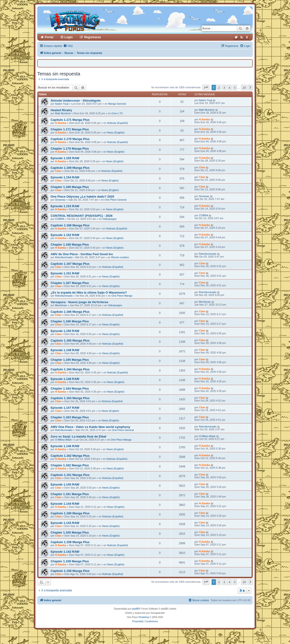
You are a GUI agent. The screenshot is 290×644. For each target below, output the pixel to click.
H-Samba (61, 123)
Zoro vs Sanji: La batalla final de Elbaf (78, 436)
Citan (58, 171)
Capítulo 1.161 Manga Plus (70, 475)
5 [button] (235, 88)
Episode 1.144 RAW (65, 504)
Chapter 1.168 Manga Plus (70, 245)
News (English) (116, 132)
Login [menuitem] (69, 37)
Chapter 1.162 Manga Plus (70, 465)
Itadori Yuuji (62, 104)
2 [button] (219, 88)
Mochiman (61, 305)
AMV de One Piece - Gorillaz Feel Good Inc (82, 254)
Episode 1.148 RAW (65, 379)
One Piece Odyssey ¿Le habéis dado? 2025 (82, 197)
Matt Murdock (63, 113)
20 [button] (244, 88)
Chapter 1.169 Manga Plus (70, 187)
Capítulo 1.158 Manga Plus (70, 571)
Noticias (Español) (117, 123)
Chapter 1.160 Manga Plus (70, 532)
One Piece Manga (122, 296)
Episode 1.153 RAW (65, 206)
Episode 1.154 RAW (65, 177)
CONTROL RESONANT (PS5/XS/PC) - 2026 (82, 216)
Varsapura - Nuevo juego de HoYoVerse (79, 302)
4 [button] (229, 88)
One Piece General (116, 200)
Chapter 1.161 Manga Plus (70, 494)
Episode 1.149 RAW (65, 350)
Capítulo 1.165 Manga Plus (70, 340)
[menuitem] (68, 46)
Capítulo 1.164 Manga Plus (70, 369)
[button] (206, 88)
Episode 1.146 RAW (65, 446)
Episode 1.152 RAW (65, 235)
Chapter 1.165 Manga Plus (70, 360)
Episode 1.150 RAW (65, 331)
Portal (49, 37)
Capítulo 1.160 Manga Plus (70, 513)
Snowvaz (60, 200)
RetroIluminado (64, 257)
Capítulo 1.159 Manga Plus (70, 542)
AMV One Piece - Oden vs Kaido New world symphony (90, 427)
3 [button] (224, 88)
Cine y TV (117, 113)
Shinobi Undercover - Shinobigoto (76, 101)
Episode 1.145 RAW (65, 484)
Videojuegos (109, 219)
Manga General (117, 104)
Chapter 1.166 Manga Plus (70, 321)
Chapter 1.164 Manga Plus (70, 388)
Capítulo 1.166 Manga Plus (70, 312)
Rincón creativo (120, 257)
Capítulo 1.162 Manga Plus (70, 456)
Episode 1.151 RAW (65, 273)
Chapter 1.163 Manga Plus (70, 417)
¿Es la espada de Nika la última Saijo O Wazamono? (89, 293)
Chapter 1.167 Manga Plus (70, 283)
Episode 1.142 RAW (65, 552)
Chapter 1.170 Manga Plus (70, 149)
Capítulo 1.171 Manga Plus (70, 120)
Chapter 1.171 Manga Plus (70, 129)
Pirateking (144, 617)
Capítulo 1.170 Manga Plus (70, 139)
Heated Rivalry (61, 110)
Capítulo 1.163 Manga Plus (70, 398)
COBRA (60, 219)
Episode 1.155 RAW (65, 158)
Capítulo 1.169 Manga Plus (70, 168)
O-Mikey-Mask (63, 440)
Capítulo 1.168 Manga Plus (70, 225)
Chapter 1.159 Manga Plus (70, 561)
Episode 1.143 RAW (65, 523)
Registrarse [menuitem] (93, 37)
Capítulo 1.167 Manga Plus (70, 264)
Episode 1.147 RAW (65, 408)
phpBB (135, 609)
